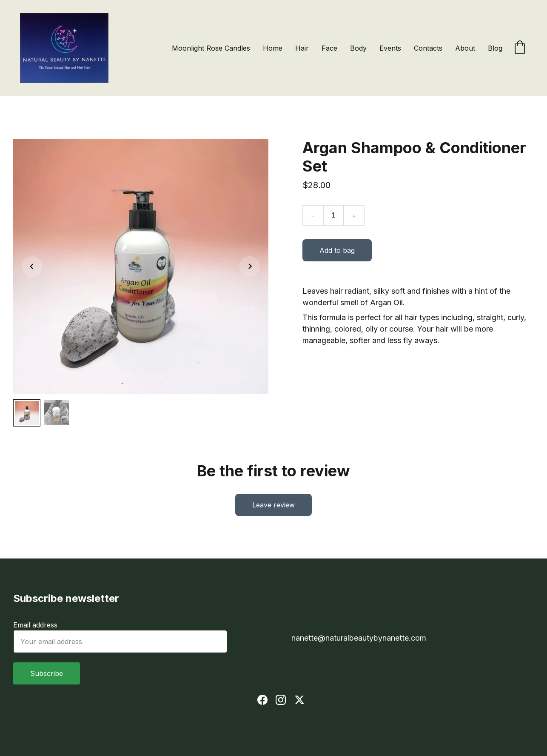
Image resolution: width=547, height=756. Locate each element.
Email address (35, 625)
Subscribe (47, 673)
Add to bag (337, 250)
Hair (302, 48)
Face (329, 48)
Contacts (428, 48)
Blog (495, 48)
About (465, 48)
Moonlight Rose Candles (211, 48)
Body (358, 48)
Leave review (273, 505)
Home (273, 48)
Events (390, 48)
